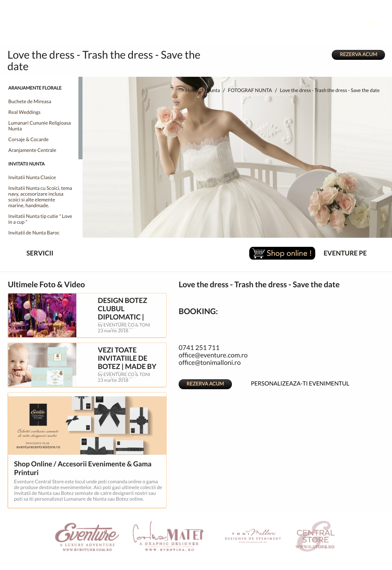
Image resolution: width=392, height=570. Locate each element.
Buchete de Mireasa (30, 102)
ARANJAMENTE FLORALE (35, 88)
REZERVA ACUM (358, 55)
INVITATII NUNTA (26, 164)
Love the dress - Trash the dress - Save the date (330, 91)
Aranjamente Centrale (32, 150)
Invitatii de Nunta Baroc (34, 233)
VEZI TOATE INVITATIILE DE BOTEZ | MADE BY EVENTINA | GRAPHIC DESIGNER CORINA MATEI (131, 371)
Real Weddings (24, 112)
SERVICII (33, 254)
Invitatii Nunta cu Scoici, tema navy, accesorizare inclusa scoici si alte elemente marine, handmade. (40, 197)
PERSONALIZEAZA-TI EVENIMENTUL (293, 382)
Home (192, 91)
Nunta (213, 91)
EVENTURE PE (345, 253)
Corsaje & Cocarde (28, 140)
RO (378, 23)
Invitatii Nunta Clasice (32, 178)
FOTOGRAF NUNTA (250, 91)
